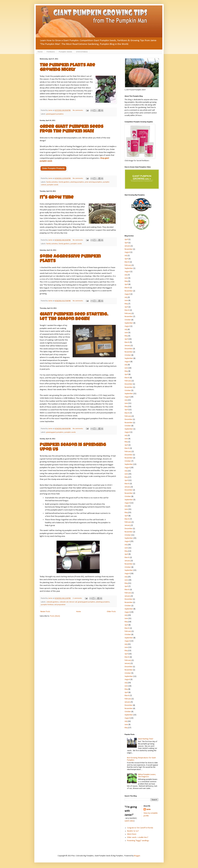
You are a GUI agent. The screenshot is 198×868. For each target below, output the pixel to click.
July (126, 256)
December (129, 349)
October (128, 320)
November (129, 249)
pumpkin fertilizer (47, 605)
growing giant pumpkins (55, 114)
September (129, 268)
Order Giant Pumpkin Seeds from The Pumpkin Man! (72, 129)
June (126, 278)
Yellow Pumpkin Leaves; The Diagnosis (147, 776)
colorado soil (64, 602)
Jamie (148, 809)
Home (40, 52)
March (127, 262)
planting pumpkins (77, 182)
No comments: (78, 110)
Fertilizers (51, 52)
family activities (52, 182)
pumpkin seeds (53, 185)
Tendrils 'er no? (133, 831)
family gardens (64, 182)
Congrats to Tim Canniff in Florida (140, 828)
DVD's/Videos (82, 52)
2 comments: (78, 598)
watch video (129, 821)
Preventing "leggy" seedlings (138, 841)
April (126, 240)
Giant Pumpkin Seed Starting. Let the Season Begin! (74, 317)
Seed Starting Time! (146, 739)
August (127, 252)
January (127, 246)
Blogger (137, 856)
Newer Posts (45, 612)
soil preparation (60, 605)
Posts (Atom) (55, 616)
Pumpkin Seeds (65, 52)
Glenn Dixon (132, 834)
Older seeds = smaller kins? (138, 837)
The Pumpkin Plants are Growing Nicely (67, 68)
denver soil (73, 602)
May (126, 281)
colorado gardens (53, 602)
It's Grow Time (57, 198)
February (128, 265)
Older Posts (111, 612)
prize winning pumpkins (93, 182)
